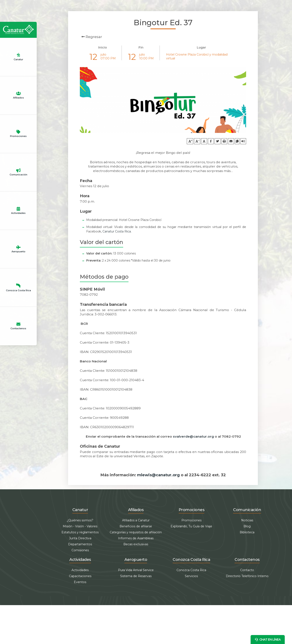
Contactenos (18, 559)
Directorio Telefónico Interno (247, 615)
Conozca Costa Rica (18, 494)
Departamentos (80, 583)
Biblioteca (247, 571)
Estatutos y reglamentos (80, 571)
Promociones (18, 230)
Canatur (18, 98)
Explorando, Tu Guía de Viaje (191, 565)
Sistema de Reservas (136, 615)
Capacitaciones (80, 615)
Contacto (247, 609)
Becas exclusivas (136, 583)
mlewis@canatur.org (158, 514)
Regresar (92, 37)
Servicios (191, 615)
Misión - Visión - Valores (80, 565)
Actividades (18, 362)
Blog (247, 565)
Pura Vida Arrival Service (136, 609)
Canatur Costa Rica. (117, 270)
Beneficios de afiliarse (136, 565)
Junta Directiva (80, 577)
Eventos (80, 621)
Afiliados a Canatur (136, 559)
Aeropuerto (18, 428)
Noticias (247, 559)
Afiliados (18, 164)
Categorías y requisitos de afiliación (136, 571)
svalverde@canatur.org (193, 475)
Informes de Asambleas (136, 577)
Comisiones (80, 589)
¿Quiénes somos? (80, 559)
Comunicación (18, 296)
